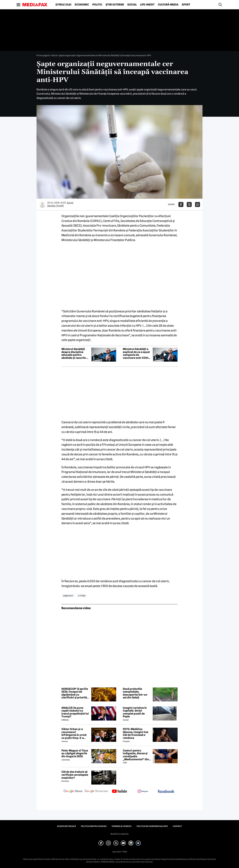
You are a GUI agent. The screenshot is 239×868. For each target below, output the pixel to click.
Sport (186, 5)
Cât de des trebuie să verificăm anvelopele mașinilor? (75, 775)
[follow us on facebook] (166, 792)
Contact (177, 826)
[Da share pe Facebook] (181, 204)
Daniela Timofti (56, 206)
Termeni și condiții (122, 826)
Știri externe (115, 5)
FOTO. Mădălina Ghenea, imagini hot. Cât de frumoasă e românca (136, 734)
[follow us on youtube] (119, 792)
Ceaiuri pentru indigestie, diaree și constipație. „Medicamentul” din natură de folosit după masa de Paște (137, 755)
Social (132, 5)
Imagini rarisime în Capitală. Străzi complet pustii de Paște (135, 712)
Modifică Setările (119, 834)
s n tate (82, 596)
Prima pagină (43, 55)
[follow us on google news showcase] (96, 792)
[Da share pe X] (189, 204)
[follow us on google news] (73, 792)
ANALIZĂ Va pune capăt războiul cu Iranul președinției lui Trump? (75, 712)
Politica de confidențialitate (152, 826)
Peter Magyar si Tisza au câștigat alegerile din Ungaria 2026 (75, 754)
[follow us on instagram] (143, 792)
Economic (82, 5)
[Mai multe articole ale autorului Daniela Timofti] (42, 204)
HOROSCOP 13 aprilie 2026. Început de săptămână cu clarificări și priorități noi (75, 693)
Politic (97, 5)
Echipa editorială (66, 826)
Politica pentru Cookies (94, 826)
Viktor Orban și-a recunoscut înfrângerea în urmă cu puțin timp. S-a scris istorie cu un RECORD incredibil (74, 734)
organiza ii (68, 596)
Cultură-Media (168, 5)
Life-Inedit (147, 5)
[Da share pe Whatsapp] (198, 204)
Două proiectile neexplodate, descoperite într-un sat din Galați (135, 693)
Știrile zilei (63, 5)
